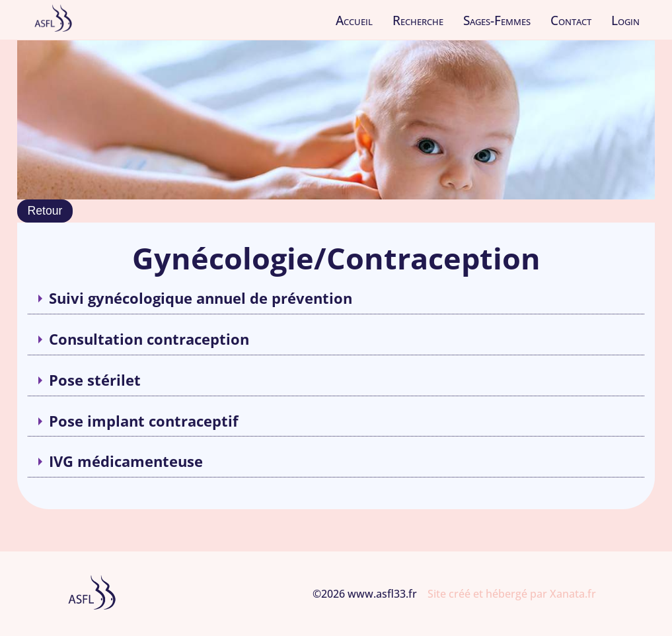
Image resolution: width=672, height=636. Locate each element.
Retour (45, 211)
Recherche (418, 20)
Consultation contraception (149, 339)
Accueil (354, 20)
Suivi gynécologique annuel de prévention (201, 298)
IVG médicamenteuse (126, 461)
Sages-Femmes (497, 20)
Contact (571, 20)
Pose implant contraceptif (144, 421)
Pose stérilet (95, 380)
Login (625, 20)
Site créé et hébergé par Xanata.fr (512, 594)
